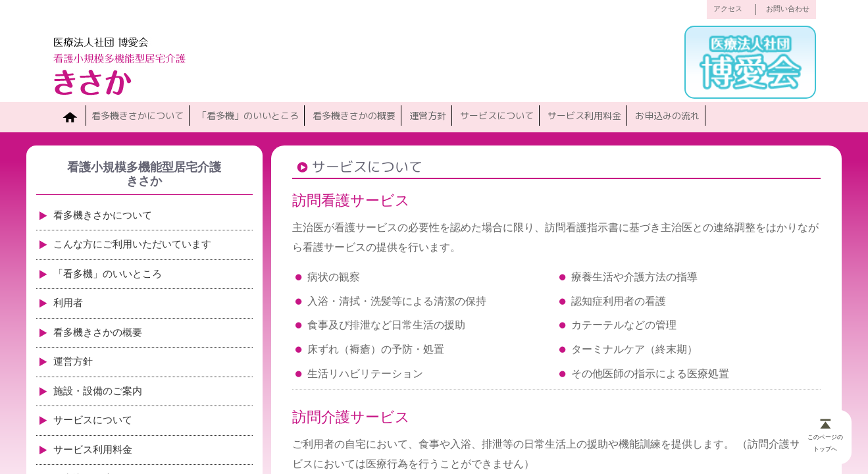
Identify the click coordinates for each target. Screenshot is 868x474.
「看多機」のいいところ (248, 116)
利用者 (68, 303)
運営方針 (428, 116)
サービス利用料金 (584, 116)
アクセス (728, 9)
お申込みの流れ (667, 116)
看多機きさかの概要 (354, 116)
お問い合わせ (788, 9)
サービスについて (497, 116)
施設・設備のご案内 (98, 391)
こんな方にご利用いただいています (132, 244)
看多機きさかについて (138, 116)
